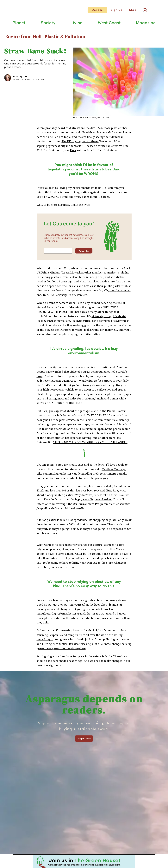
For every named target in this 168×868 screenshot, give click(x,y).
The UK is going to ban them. (80, 143)
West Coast (109, 24)
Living (77, 24)
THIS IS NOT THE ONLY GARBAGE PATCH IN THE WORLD (90, 443)
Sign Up (117, 10)
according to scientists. (97, 500)
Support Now (84, 739)
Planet (19, 24)
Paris (73, 151)
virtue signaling (102, 317)
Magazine (146, 24)
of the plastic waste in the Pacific (72, 421)
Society (48, 24)
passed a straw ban (99, 147)
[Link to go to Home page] (40, 11)
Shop (133, 10)
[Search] (150, 10)
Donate (97, 10)
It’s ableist (120, 317)
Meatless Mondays (113, 470)
